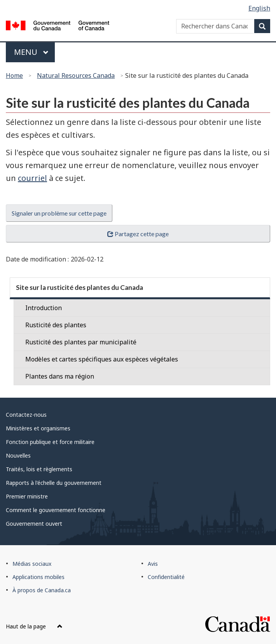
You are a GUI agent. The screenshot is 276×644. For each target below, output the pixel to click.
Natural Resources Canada (76, 75)
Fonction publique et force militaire (50, 442)
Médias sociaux (32, 564)
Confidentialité (166, 577)
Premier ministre (27, 496)
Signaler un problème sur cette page (59, 213)
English (259, 8)
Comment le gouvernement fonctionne (56, 510)
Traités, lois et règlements (39, 469)
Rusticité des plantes (56, 325)
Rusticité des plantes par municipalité (81, 342)
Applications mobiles (38, 577)
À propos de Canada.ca (42, 590)
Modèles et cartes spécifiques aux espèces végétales (102, 359)
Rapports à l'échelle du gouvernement (54, 483)
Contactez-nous (26, 415)
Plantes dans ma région (60, 376)
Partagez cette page (138, 234)
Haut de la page (34, 626)
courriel (32, 178)
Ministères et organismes (38, 428)
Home (14, 75)
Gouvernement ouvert (34, 524)
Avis (153, 564)
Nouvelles (18, 455)
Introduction (44, 308)
